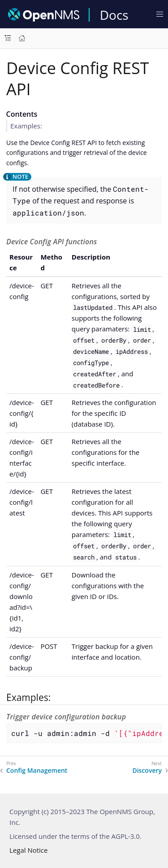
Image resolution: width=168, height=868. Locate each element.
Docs (114, 15)
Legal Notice (28, 850)
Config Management (37, 771)
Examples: (26, 126)
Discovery (147, 771)
